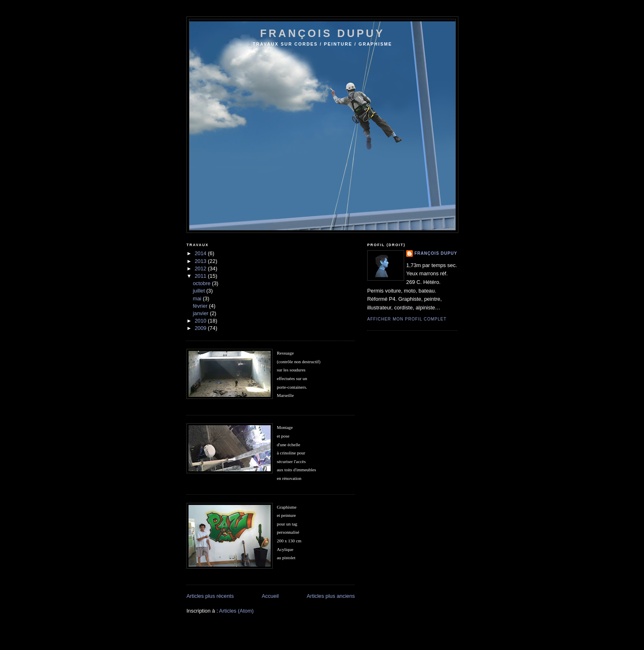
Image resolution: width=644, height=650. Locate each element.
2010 (201, 321)
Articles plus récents (210, 596)
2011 (201, 276)
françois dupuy (322, 33)
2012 (201, 269)
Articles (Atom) (236, 611)
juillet (199, 291)
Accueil (270, 596)
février (201, 306)
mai (198, 298)
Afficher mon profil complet (407, 319)
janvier (201, 313)
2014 (201, 253)
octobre (202, 283)
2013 (201, 261)
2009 (201, 328)
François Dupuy (436, 253)
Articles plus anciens (331, 596)
